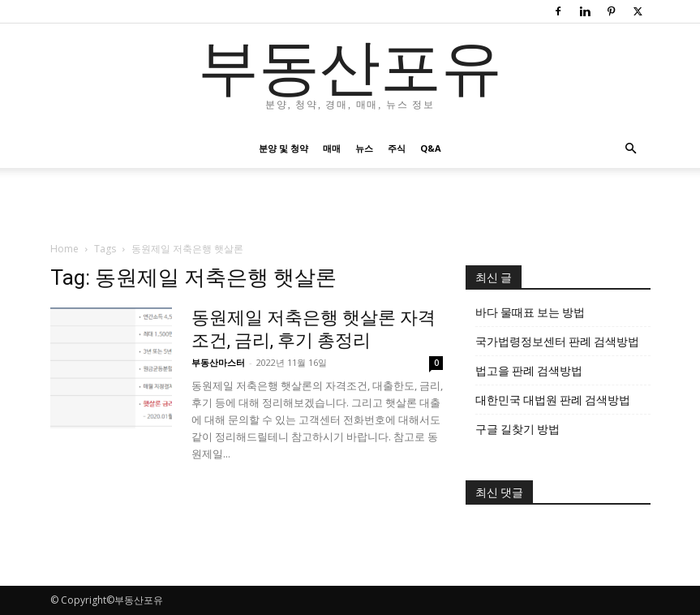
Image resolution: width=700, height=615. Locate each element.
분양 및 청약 (283, 148)
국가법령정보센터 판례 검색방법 (557, 342)
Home (64, 249)
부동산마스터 (218, 362)
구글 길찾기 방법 (517, 429)
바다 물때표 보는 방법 (530, 312)
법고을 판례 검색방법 (529, 371)
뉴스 (364, 148)
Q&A (431, 148)
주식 (397, 148)
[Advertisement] (350, 204)
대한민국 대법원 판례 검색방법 (553, 400)
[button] (631, 149)
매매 (332, 148)
